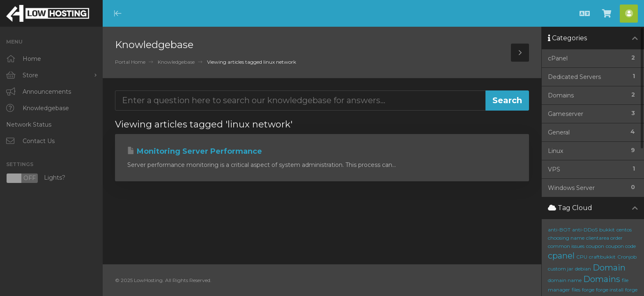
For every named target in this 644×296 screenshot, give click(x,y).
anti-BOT (559, 230)
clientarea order (604, 238)
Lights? (36, 178)
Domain (609, 268)
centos (624, 230)
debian (583, 269)
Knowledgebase (176, 62)
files (576, 290)
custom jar (561, 269)
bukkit (607, 230)
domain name (565, 280)
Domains (602, 279)
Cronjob (627, 257)
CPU (582, 257)
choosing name (566, 238)
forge (588, 290)
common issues (566, 246)
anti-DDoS (585, 230)
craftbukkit (602, 257)
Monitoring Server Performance (195, 151)
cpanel (561, 256)
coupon (595, 246)
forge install (610, 290)
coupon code (621, 246)
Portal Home (130, 62)
